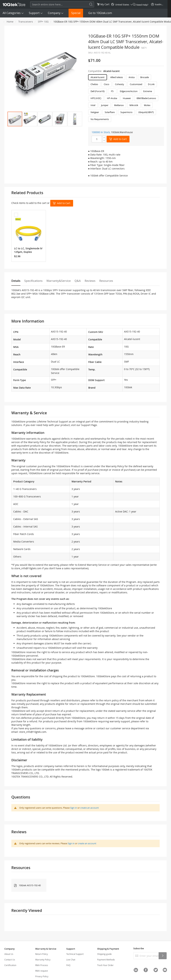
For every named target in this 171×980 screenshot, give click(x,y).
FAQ (68, 965)
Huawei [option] (127, 98)
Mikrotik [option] (134, 105)
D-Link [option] (151, 84)
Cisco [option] (107, 84)
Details (16, 281)
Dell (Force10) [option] (98, 91)
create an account (90, 808)
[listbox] (126, 99)
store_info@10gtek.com (28, 568)
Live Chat (71, 960)
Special (76, 13)
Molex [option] (147, 105)
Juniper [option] (105, 105)
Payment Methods (106, 960)
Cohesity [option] (120, 84)
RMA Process (42, 965)
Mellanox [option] (119, 105)
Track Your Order (105, 965)
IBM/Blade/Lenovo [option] (146, 98)
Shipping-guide (104, 954)
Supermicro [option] (126, 112)
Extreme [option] (148, 91)
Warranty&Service (59, 281)
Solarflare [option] (110, 112)
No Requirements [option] (100, 119)
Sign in (74, 808)
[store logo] (14, 4)
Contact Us (10, 960)
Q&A (78, 281)
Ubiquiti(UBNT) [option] (146, 112)
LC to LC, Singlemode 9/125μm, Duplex (28, 250)
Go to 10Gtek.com (100, 13)
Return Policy (42, 954)
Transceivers (26, 22)
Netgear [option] (95, 112)
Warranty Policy (43, 960)
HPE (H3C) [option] (96, 98)
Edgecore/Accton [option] (129, 91)
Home (10, 22)
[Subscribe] (163, 956)
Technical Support (75, 954)
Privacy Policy (42, 976)
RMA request (42, 971)
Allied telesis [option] (117, 77)
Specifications (33, 281)
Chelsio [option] (94, 84)
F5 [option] (112, 91)
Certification (10, 965)
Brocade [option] (145, 77)
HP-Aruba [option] (112, 98)
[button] (30, 119)
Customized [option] (136, 84)
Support (34, 13)
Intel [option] (93, 105)
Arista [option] (132, 77)
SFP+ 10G (43, 22)
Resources (106, 281)
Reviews (90, 281)
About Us (9, 954)
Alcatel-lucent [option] (98, 77)
